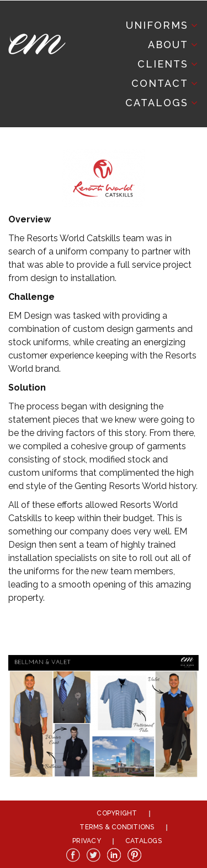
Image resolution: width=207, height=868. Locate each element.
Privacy (87, 841)
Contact (160, 83)
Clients (163, 64)
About (168, 45)
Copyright (117, 813)
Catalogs (157, 103)
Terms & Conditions (117, 827)
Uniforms (157, 25)
